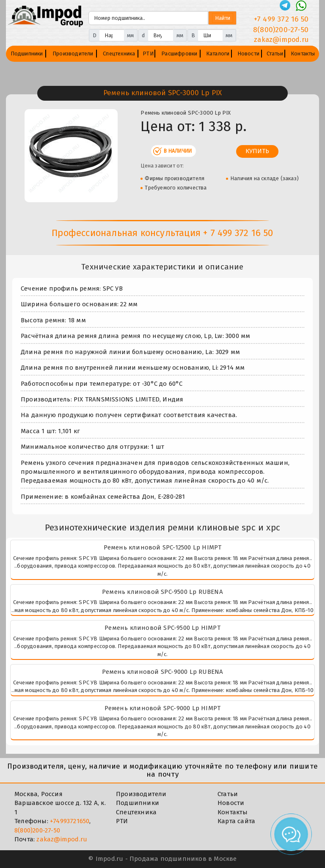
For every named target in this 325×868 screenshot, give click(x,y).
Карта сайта (236, 821)
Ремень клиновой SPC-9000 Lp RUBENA (163, 672)
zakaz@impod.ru (62, 839)
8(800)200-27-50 (37, 830)
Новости (248, 54)
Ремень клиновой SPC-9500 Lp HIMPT (162, 628)
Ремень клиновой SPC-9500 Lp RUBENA (162, 592)
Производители (73, 54)
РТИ (148, 54)
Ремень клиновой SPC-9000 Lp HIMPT (163, 708)
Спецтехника (119, 54)
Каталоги (218, 54)
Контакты (303, 54)
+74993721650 (70, 821)
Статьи (275, 54)
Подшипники (27, 54)
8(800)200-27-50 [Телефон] (281, 30)
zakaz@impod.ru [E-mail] (281, 40)
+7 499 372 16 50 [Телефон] (281, 19)
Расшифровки (179, 54)
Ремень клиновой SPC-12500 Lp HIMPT (163, 547)
